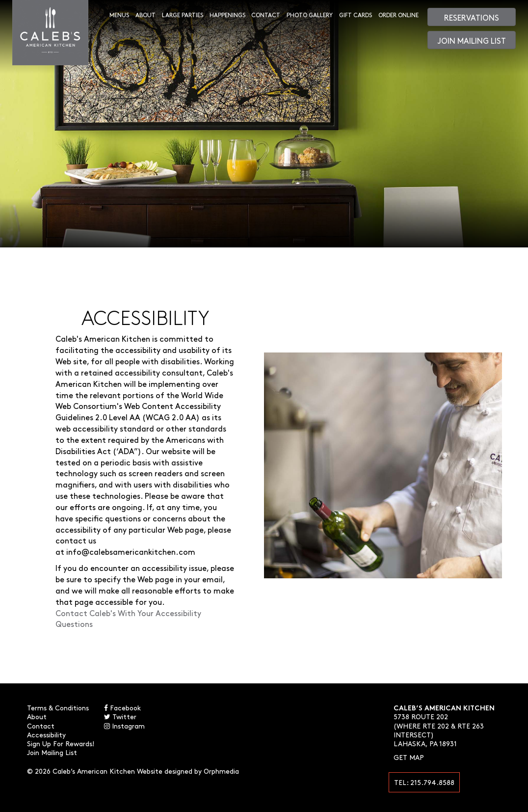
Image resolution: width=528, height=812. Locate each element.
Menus (119, 15)
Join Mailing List (472, 40)
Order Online (398, 15)
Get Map (409, 757)
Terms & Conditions (58, 707)
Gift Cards (356, 15)
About (145, 15)
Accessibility (46, 734)
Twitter (120, 716)
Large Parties (183, 15)
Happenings (227, 15)
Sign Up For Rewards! (61, 743)
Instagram (124, 726)
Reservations (472, 17)
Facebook (122, 707)
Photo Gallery (310, 15)
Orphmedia (221, 771)
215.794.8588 (432, 782)
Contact (266, 15)
